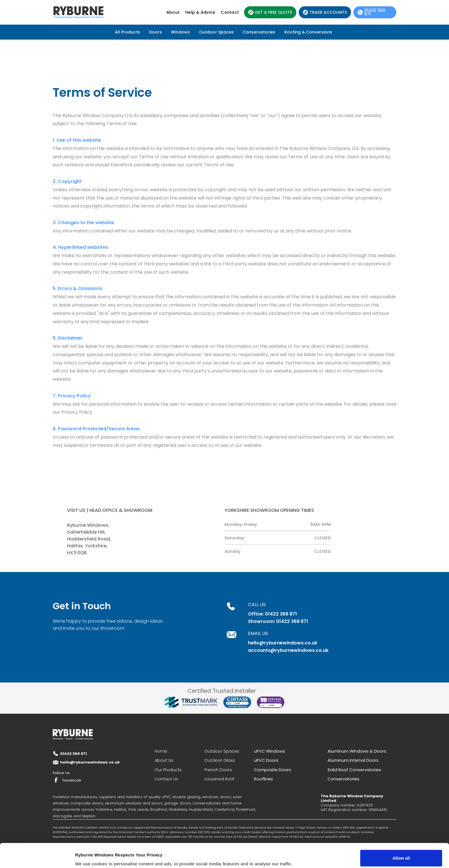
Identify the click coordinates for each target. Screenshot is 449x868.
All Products (127, 32)
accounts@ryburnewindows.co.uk (288, 650)
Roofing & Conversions (308, 32)
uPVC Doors (266, 760)
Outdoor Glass (220, 760)
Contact (230, 12)
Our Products (168, 770)
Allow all (401, 834)
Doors (155, 32)
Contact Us (166, 779)
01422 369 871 (73, 754)
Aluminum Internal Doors (353, 760)
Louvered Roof (219, 779)
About (173, 12)
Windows (180, 32)
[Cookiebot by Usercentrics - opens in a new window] (37, 857)
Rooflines (263, 779)
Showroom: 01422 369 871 (278, 621)
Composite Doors (272, 770)
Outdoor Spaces (216, 32)
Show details (88, 856)
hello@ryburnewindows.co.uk (283, 643)
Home (161, 751)
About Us (164, 760)
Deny (401, 853)
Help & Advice (200, 12)
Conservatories (259, 32)
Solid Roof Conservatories (354, 770)
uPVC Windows (269, 751)
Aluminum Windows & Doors (357, 751)
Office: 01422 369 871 (272, 614)
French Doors (218, 770)
